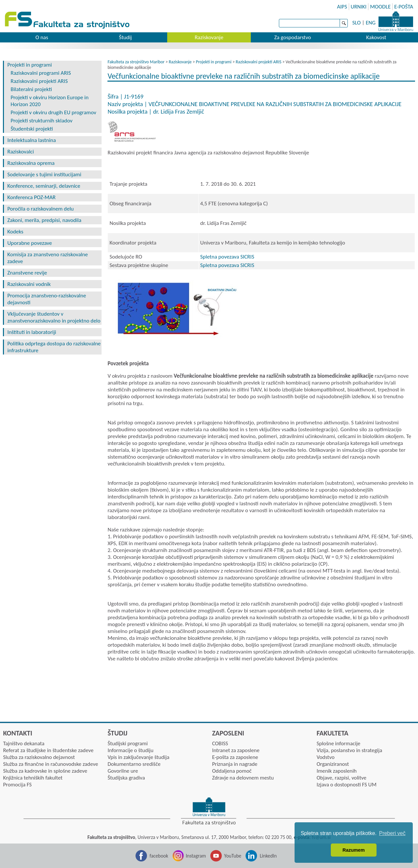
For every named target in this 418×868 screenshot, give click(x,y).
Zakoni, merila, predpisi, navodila (44, 220)
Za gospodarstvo (293, 37)
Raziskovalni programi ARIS (41, 73)
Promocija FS (17, 785)
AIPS (342, 7)
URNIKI (359, 7)
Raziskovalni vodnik (29, 284)
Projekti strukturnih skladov (41, 121)
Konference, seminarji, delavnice (44, 186)
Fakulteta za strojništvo (68, 20)
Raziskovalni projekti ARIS (39, 81)
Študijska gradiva (126, 778)
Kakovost (376, 37)
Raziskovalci (20, 152)
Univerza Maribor (396, 21)
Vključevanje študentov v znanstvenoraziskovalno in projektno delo (54, 317)
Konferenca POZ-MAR (31, 197)
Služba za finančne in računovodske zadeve (50, 764)
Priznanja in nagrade (235, 764)
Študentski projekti (32, 129)
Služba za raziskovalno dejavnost (39, 757)
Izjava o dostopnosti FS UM (346, 785)
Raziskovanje (209, 37)
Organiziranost (333, 764)
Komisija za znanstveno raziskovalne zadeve (47, 258)
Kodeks (15, 232)
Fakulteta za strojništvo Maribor (136, 62)
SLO (357, 23)
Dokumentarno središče (134, 764)
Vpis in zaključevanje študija (138, 757)
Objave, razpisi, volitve (341, 778)
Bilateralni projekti (31, 89)
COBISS (220, 743)
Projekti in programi (29, 65)
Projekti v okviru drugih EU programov (53, 112)
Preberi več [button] (392, 833)
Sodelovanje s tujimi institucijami (44, 174)
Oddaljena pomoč (232, 771)
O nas (42, 37)
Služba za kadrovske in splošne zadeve (45, 771)
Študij (125, 37)
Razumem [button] (354, 850)
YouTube (233, 856)
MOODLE (380, 7)
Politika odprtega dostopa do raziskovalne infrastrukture (54, 347)
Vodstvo (325, 757)
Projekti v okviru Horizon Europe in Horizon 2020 (49, 101)
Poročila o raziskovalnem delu (40, 209)
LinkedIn (268, 856)
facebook (159, 856)
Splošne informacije (338, 743)
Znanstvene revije (27, 273)
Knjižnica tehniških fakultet (33, 778)
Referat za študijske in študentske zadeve (48, 750)
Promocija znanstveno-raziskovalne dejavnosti (47, 299)
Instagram (196, 856)
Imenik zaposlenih (337, 771)
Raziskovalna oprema (31, 163)
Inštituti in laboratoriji (32, 332)
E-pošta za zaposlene (235, 757)
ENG (371, 23)
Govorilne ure (123, 771)
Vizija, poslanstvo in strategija (349, 750)
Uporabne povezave (30, 243)
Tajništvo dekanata (24, 743)
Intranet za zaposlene (236, 750)
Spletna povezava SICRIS (227, 257)
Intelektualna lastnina (32, 140)
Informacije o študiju (130, 750)
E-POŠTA (404, 7)
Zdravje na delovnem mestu (243, 778)
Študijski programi (128, 743)
